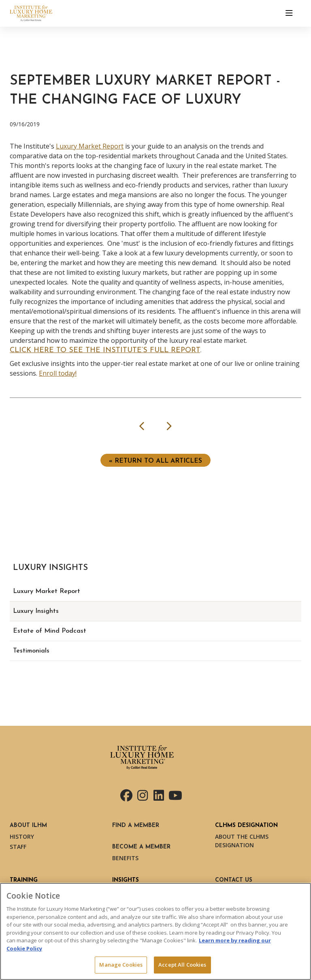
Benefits (125, 858)
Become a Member (141, 847)
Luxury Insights (36, 611)
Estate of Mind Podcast (50, 631)
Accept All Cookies (182, 965)
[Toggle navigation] (289, 13)
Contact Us (234, 880)
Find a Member (136, 826)
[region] (155, 931)
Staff (18, 847)
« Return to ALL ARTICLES (155, 461)
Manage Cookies (121, 965)
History (22, 837)
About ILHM (28, 826)
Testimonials (31, 651)
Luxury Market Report (90, 146)
